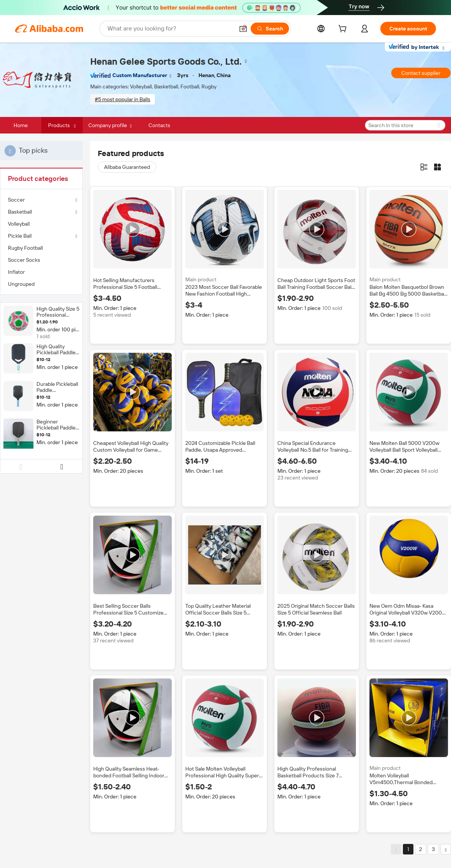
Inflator (16, 272)
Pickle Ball (20, 236)
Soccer (16, 200)
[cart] (344, 30)
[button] (243, 29)
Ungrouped (21, 284)
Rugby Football (25, 248)
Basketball (20, 212)
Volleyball (19, 224)
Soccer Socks (24, 260)
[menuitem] (41, 224)
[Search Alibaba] (170, 29)
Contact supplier (421, 73)
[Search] (270, 29)
